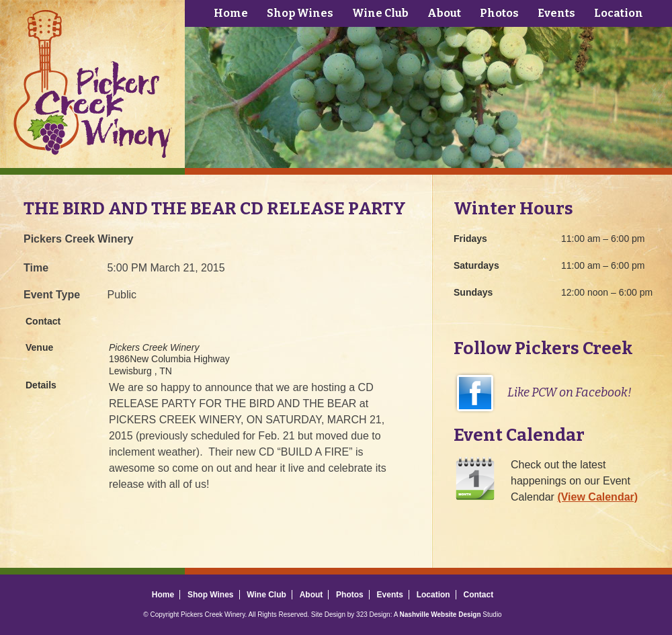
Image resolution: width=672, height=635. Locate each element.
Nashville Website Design (440, 615)
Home (231, 13)
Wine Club (380, 13)
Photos (499, 13)
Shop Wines (300, 13)
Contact (478, 595)
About (444, 13)
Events (556, 13)
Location (619, 13)
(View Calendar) (597, 497)
